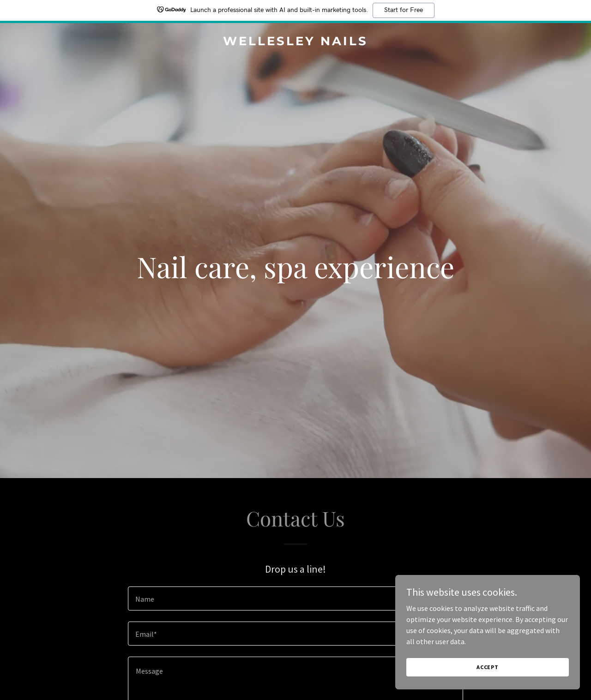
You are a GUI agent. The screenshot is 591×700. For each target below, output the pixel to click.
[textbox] (295, 598)
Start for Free (404, 10)
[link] (296, 42)
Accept (488, 667)
